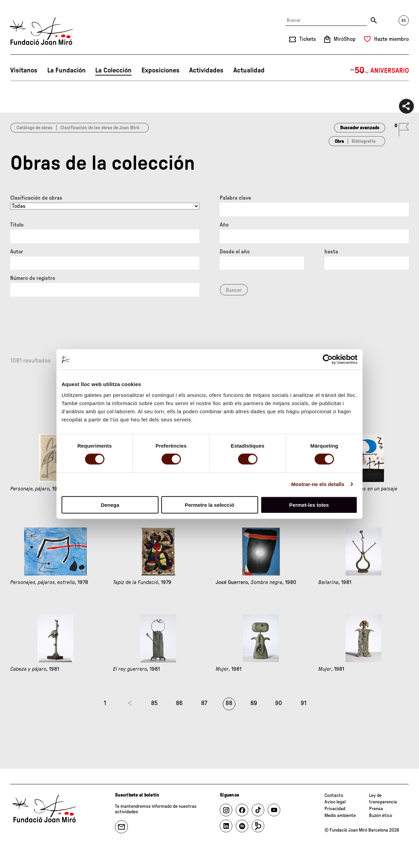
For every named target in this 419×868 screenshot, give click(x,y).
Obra (339, 141)
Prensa (376, 809)
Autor (17, 252)
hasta (331, 252)
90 (279, 703)
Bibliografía (364, 141)
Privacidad (335, 809)
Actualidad (249, 70)
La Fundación (66, 70)
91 (304, 703)
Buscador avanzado (360, 128)
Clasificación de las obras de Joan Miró (100, 128)
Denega (110, 505)
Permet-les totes (309, 505)
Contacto (334, 796)
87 (204, 703)
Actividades (206, 70)
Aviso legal (335, 802)
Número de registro (33, 278)
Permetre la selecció (209, 505)
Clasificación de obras (36, 198)
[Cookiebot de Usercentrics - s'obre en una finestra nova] (328, 360)
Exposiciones (161, 70)
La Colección (113, 70)
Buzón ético (381, 816)
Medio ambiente (340, 816)
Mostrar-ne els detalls (318, 484)
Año (224, 225)
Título (17, 225)
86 (179, 703)
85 (154, 703)
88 (229, 703)
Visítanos (24, 70)
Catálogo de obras (34, 128)
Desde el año (235, 252)
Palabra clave (235, 198)
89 (254, 703)
